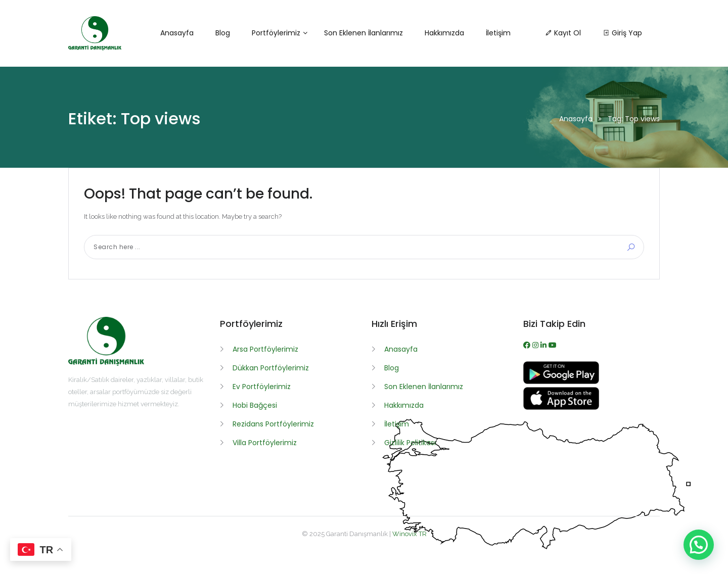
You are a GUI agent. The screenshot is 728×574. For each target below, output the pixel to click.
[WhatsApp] (544, 345)
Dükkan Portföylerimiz (271, 368)
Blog (392, 368)
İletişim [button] (498, 33)
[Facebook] (528, 345)
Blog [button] (223, 33)
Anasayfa (576, 119)
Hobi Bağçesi (255, 405)
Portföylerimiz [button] (276, 33)
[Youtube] (553, 345)
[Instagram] (536, 345)
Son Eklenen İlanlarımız (424, 387)
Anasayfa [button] (177, 33)
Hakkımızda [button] (444, 33)
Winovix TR (409, 534)
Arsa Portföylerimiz (265, 349)
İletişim (397, 424)
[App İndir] (561, 407)
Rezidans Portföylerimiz (273, 424)
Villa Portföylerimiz (265, 443)
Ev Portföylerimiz (262, 387)
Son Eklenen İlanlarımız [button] (363, 33)
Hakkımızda (404, 405)
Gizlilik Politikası (410, 443)
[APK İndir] (561, 381)
